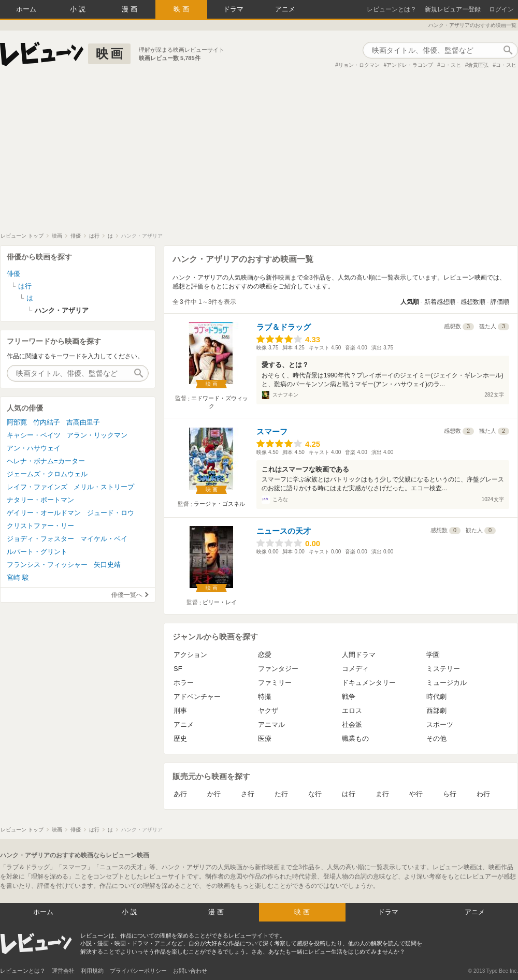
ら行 (450, 794)
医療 (265, 738)
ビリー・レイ (220, 602)
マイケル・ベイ (104, 539)
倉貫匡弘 (478, 65)
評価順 (500, 302)
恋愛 (265, 655)
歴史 (180, 738)
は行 (349, 794)
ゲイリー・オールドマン (44, 513)
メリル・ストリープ (104, 487)
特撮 (265, 697)
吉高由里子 (83, 422)
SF (178, 669)
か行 (214, 794)
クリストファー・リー (40, 526)
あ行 (180, 794)
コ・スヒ (451, 65)
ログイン (501, 9)
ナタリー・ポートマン (40, 500)
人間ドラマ (359, 655)
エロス (352, 711)
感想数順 (473, 302)
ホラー (184, 683)
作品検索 (508, 50)
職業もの (355, 738)
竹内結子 (47, 422)
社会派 (352, 725)
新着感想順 (440, 302)
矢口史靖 (107, 565)
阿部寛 (17, 422)
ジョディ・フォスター (40, 539)
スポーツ (440, 725)
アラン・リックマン (97, 435)
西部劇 (436, 711)
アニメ (285, 9)
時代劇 (436, 697)
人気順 (410, 302)
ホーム (26, 9)
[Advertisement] (259, 155)
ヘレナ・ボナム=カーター (46, 461)
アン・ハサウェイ (34, 448)
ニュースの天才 (284, 531)
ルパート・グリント (37, 552)
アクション (190, 655)
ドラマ (233, 9)
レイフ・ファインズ (37, 487)
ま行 (382, 794)
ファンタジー (278, 669)
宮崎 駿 (18, 577)
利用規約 (92, 971)
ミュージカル (447, 683)
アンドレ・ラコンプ (410, 65)
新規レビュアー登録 (453, 9)
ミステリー (443, 669)
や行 (416, 794)
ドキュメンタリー (369, 683)
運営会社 (63, 971)
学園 (433, 655)
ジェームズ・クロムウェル (47, 474)
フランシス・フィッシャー (47, 565)
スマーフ (272, 432)
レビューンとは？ (392, 9)
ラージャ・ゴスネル (219, 504)
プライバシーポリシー (138, 971)
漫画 (131, 9)
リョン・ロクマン (359, 65)
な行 (315, 794)
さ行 (248, 794)
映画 (182, 9)
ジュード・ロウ (111, 513)
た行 (281, 794)
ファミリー (275, 683)
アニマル (271, 725)
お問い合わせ (190, 971)
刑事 (180, 711)
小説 (79, 9)
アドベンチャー (197, 697)
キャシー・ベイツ (34, 435)
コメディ (355, 669)
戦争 (349, 697)
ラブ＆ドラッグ (284, 327)
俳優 (13, 274)
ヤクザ (268, 711)
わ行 (483, 794)
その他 (436, 738)
